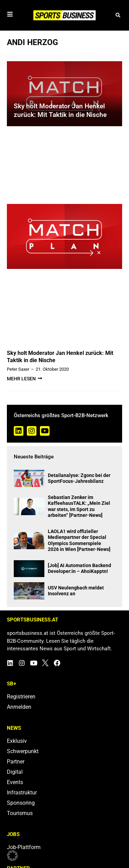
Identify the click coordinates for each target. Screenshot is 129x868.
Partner (16, 762)
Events (15, 782)
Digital (15, 772)
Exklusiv (17, 741)
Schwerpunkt (23, 751)
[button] (118, 15)
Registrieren (21, 697)
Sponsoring (21, 803)
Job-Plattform (24, 847)
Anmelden (19, 707)
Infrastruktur (22, 793)
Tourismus (20, 813)
